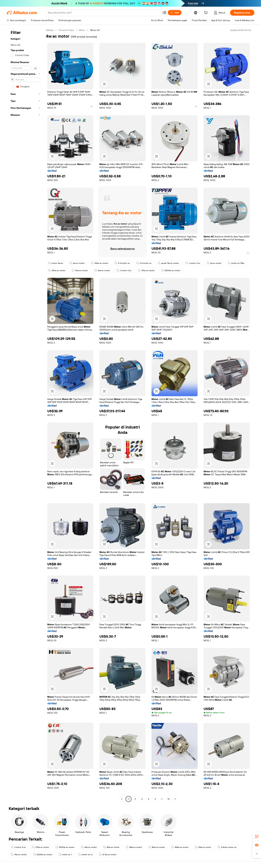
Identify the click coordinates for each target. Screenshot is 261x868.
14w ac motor (89, 847)
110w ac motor (146, 270)
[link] (257, 836)
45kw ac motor (180, 847)
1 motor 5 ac (193, 263)
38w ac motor (134, 847)
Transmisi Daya (66, 30)
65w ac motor (203, 847)
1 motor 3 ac (124, 270)
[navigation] (25, 415)
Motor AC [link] (95, 30)
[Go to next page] (175, 799)
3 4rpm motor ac (227, 847)
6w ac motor (77, 263)
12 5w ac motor (108, 855)
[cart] (206, 13)
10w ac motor (80, 270)
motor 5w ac (56, 263)
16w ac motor (102, 270)
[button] (164, 13)
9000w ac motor (171, 270)
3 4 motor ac (122, 263)
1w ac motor (214, 263)
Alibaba (50, 30)
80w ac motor (157, 847)
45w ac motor (111, 847)
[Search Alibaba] (104, 13)
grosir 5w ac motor (169, 263)
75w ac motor (19, 855)
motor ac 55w (236, 263)
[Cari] (175, 13)
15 (168, 799)
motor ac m (85, 855)
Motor (82, 30)
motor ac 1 (65, 855)
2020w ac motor (43, 855)
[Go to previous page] (122, 799)
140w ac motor (100, 263)
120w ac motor (57, 270)
